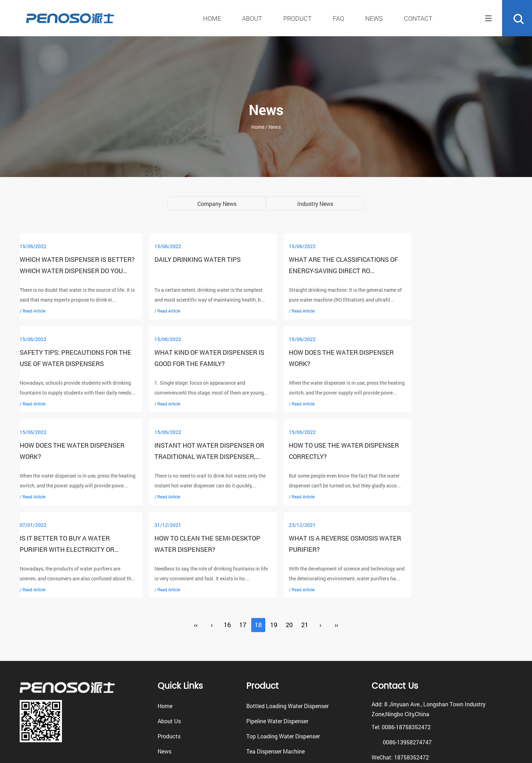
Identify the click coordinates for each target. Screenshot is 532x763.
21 (305, 532)
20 (289, 532)
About (252, 18)
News (374, 18)
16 (227, 532)
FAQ (338, 18)
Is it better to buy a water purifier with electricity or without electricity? (193, 457)
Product (297, 18)
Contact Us (172, 673)
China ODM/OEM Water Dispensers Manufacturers (364, 745)
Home (212, 18)
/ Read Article (33, 311)
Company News (217, 204)
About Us (169, 628)
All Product (260, 689)
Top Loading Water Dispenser (283, 643)
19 (274, 532)
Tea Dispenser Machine (275, 658)
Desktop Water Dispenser (278, 673)
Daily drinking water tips (189, 260)
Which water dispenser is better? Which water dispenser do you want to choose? (74, 271)
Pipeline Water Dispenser (277, 628)
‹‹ (196, 532)
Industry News (315, 204)
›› (336, 532)
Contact (418, 18)
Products (169, 643)
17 (243, 532)
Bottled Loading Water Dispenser (287, 613)
